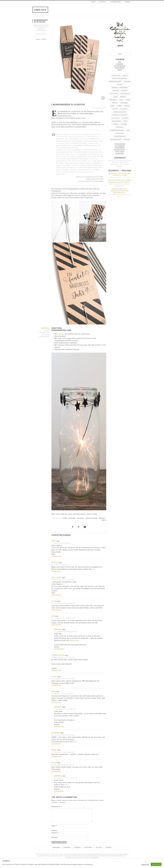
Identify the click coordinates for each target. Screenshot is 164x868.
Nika (54, 541)
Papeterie (41, 29)
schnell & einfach (91, 518)
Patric (55, 562)
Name (54, 826)
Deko (120, 70)
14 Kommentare (41, 34)
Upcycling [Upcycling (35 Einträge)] (120, 133)
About (94, 2)
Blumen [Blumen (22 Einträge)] (127, 81)
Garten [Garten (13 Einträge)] (124, 91)
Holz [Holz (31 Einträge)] (122, 100)
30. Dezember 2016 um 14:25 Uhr (63, 752)
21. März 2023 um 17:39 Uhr (61, 543)
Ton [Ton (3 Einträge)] (128, 130)
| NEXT (44, 39)
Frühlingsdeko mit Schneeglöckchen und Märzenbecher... (120, 191)
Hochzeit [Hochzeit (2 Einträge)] (113, 100)
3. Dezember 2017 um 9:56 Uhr (65, 709)
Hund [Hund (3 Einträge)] (128, 100)
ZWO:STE (40, 10)
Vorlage (61, 334)
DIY (46, 27)
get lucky (56, 577)
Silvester (102, 518)
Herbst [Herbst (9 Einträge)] (123, 97)
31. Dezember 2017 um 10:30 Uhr (66, 632)
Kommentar (57, 807)
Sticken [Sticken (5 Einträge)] (124, 124)
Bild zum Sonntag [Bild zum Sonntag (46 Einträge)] (120, 78)
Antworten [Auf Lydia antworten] (56, 685)
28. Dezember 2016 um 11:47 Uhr (66, 778)
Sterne (104, 520)
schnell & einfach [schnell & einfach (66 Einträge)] (120, 115)
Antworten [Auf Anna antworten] (56, 757)
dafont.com (74, 640)
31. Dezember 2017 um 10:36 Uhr (63, 603)
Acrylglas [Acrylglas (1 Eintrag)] (116, 75)
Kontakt (127, 2)
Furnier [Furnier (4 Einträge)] (116, 91)
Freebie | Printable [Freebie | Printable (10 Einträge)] (120, 88)
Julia (54, 601)
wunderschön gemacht (118, 195)
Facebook (120, 146)
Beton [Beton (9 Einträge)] (125, 75)
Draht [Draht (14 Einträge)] (120, 84)
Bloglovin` (120, 150)
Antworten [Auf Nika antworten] (56, 556)
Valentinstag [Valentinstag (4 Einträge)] (120, 136)
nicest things (116, 177)
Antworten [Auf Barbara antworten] (56, 744)
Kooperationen (115, 2)
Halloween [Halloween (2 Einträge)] (125, 94)
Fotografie (120, 66)
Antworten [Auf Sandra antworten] (59, 649)
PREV (38, 39)
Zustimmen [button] (156, 864)
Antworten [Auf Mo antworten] (56, 625)
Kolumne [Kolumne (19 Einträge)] (124, 103)
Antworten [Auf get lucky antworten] (56, 595)
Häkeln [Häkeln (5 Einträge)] (115, 103)
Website (55, 837)
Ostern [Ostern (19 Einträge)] (115, 109)
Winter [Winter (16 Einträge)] (127, 139)
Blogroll (103, 2)
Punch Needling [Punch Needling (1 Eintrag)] (120, 112)
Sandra (58, 629)
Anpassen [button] (145, 864)
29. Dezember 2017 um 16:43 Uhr (63, 657)
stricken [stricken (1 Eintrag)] (120, 127)
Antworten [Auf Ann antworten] (56, 703)
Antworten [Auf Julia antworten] (56, 610)
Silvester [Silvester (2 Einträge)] (116, 118)
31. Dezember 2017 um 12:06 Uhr (63, 580)
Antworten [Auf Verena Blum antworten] (56, 670)
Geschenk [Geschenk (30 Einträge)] (114, 94)
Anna (54, 750)
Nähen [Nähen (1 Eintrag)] (127, 106)
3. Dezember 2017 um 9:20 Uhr (62, 694)
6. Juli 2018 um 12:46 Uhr (60, 565)
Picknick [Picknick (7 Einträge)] (124, 109)
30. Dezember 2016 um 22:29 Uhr (63, 735)
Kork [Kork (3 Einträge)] (112, 106)
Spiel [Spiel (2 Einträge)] (126, 121)
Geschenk (81, 518)
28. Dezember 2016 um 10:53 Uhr (63, 765)
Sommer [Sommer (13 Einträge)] (125, 118)
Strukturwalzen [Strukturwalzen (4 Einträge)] (117, 130)
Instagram (120, 144)
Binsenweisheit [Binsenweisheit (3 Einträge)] (116, 81)
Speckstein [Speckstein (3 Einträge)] (117, 121)
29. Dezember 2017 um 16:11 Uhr (63, 679)
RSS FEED (120, 152)
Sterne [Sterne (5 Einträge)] (115, 124)
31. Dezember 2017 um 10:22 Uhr (63, 618)
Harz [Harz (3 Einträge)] (116, 97)
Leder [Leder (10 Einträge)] (119, 106)
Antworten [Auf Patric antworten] (56, 571)
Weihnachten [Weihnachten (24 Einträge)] (116, 139)
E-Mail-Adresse (55, 832)
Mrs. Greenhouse (116, 184)
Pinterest (120, 148)
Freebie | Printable (69, 518)
